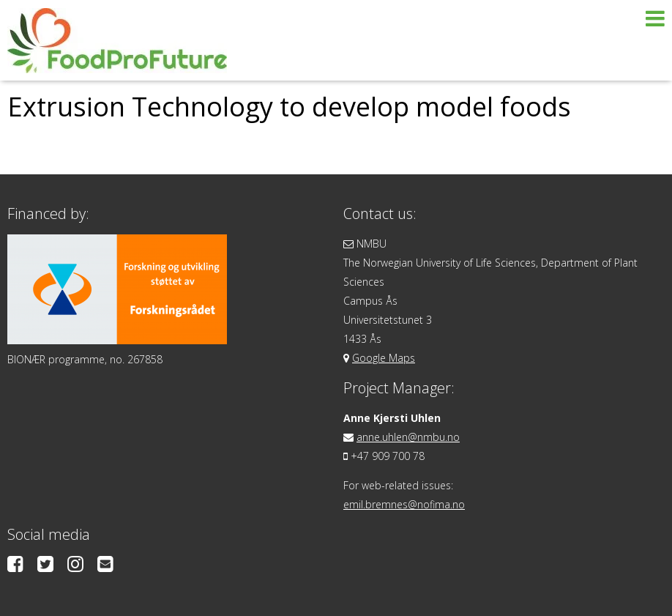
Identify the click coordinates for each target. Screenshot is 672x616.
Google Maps (384, 358)
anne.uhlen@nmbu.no (408, 437)
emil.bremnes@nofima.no (404, 504)
